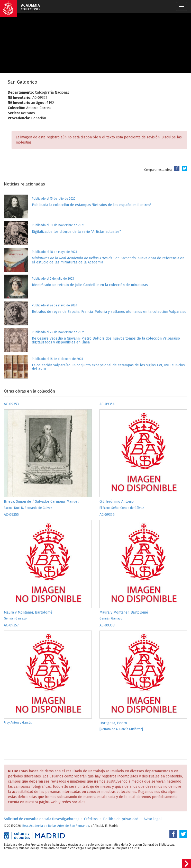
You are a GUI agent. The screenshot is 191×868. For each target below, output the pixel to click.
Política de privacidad (121, 819)
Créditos (91, 819)
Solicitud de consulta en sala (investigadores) (41, 819)
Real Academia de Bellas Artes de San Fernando (56, 826)
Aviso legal (153, 819)
